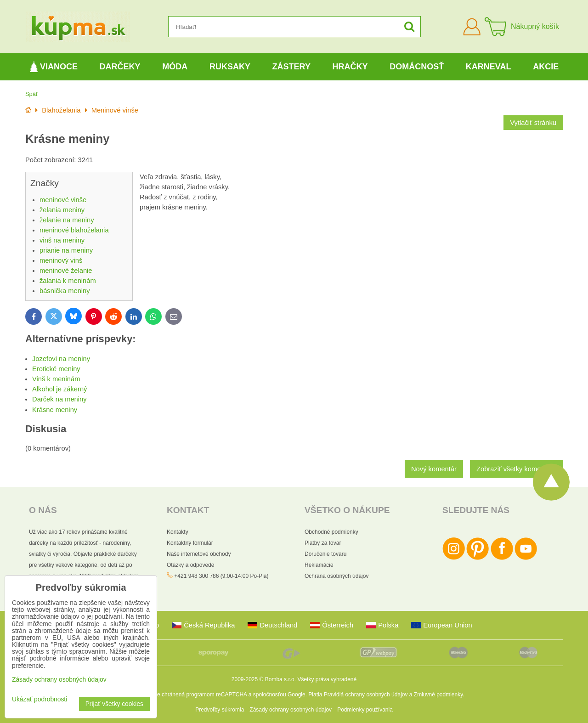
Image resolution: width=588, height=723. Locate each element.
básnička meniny (65, 291)
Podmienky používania (365, 710)
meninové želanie (66, 271)
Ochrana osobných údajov (336, 576)
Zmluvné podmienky (438, 695)
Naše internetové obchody (199, 554)
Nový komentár (434, 469)
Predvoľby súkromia (220, 710)
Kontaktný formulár (190, 543)
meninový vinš (61, 260)
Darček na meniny (59, 399)
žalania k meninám (68, 281)
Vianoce (54, 67)
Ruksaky (230, 67)
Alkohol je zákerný (59, 389)
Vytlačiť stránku (533, 123)
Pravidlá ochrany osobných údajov (366, 695)
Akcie (546, 67)
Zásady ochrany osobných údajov (291, 710)
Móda (175, 67)
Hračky (350, 67)
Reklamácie (319, 565)
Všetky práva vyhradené (327, 679)
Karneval (489, 67)
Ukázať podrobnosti (40, 699)
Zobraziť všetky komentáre (516, 469)
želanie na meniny (67, 220)
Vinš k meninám (56, 379)
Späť (32, 94)
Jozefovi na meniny (61, 359)
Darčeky (120, 67)
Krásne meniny (55, 410)
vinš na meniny (62, 240)
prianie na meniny (66, 250)
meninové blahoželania (74, 230)
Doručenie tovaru (325, 554)
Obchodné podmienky (331, 532)
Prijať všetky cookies (114, 704)
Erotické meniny (56, 369)
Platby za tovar (323, 543)
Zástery (291, 67)
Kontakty (178, 532)
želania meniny (62, 210)
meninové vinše (63, 200)
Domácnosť (417, 67)
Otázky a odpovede (190, 565)
